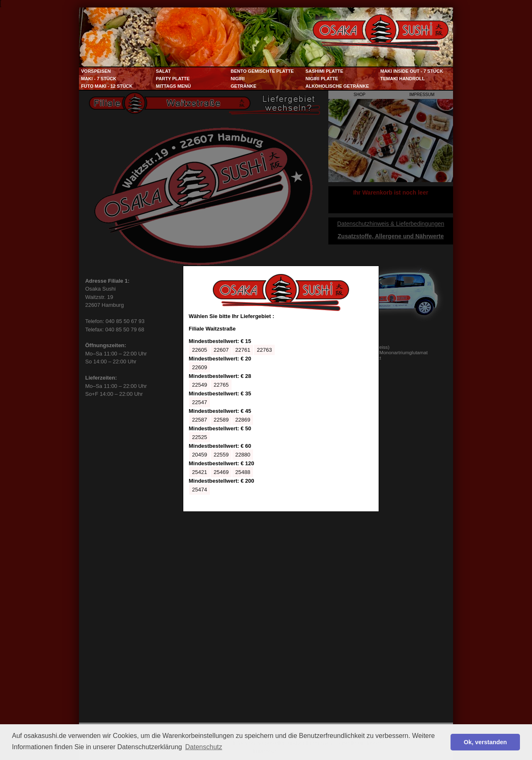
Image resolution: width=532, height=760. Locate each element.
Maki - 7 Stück (99, 79)
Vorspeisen (96, 71)
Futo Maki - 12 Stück (107, 86)
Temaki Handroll (403, 79)
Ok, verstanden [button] (485, 742)
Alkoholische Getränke (337, 86)
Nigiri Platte (322, 79)
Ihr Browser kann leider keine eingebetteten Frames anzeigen (281, 389)
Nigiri (238, 79)
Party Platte (173, 79)
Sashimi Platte (324, 71)
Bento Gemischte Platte (262, 71)
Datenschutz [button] (204, 747)
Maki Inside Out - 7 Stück (412, 71)
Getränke (244, 86)
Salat (163, 71)
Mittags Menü (173, 86)
